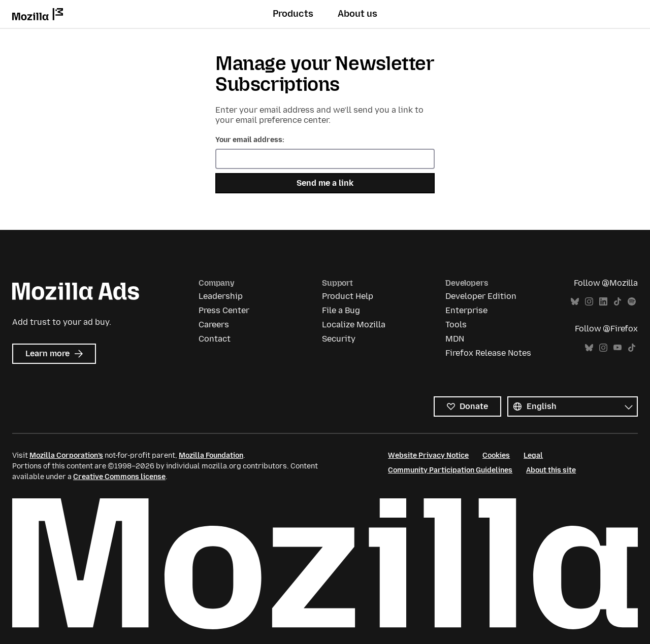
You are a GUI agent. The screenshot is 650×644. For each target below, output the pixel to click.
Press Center (224, 310)
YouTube (617, 348)
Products (293, 14)
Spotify (632, 302)
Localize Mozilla (354, 325)
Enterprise (466, 310)
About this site (551, 470)
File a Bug (341, 310)
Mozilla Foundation (211, 455)
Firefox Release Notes (488, 353)
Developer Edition (481, 296)
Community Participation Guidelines (450, 470)
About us (357, 14)
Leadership (221, 296)
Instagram (589, 302)
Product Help (348, 296)
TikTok (617, 302)
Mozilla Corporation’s (66, 455)
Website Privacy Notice (428, 455)
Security (339, 339)
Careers (214, 325)
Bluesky (575, 302)
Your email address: (250, 140)
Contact (215, 339)
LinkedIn (603, 302)
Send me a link (325, 183)
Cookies (496, 455)
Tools (456, 325)
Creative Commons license (119, 477)
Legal (533, 455)
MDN (455, 339)
